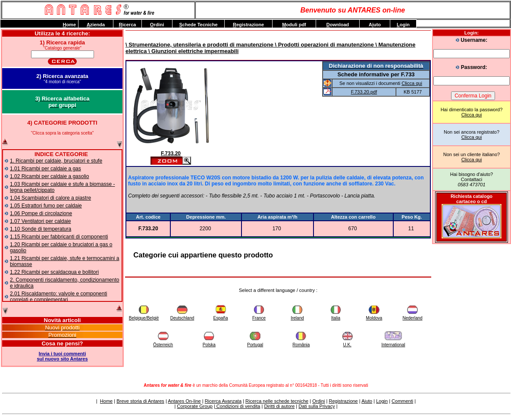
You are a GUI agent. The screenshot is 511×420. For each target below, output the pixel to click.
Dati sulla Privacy (317, 406)
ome (69, 25)
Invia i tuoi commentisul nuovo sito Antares (62, 356)
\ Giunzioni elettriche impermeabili (193, 51)
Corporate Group (195, 406)
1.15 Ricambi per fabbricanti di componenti (59, 237)
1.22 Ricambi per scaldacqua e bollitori (54, 272)
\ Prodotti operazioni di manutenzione (324, 45)
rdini (157, 25)
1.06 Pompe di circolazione (41, 213)
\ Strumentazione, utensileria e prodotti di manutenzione (199, 45)
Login (382, 401)
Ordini (318, 401)
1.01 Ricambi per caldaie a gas (45, 169)
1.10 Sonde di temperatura (41, 229)
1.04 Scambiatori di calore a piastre (50, 198)
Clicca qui (472, 115)
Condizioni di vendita (238, 406)
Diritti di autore (279, 406)
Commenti (402, 401)
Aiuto (367, 401)
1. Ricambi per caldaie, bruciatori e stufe (56, 161)
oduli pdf (294, 25)
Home (106, 401)
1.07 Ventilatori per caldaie (40, 221)
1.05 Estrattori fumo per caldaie (46, 206)
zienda (96, 25)
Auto (375, 25)
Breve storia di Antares (140, 401)
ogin (403, 25)
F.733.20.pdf (364, 92)
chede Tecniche (198, 25)
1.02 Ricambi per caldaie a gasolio (49, 176)
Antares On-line (184, 401)
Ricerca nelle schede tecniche (277, 401)
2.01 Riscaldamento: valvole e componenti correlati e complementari (58, 297)
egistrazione (248, 25)
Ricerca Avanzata (223, 401)
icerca (128, 25)
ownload (338, 25)
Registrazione (343, 401)
